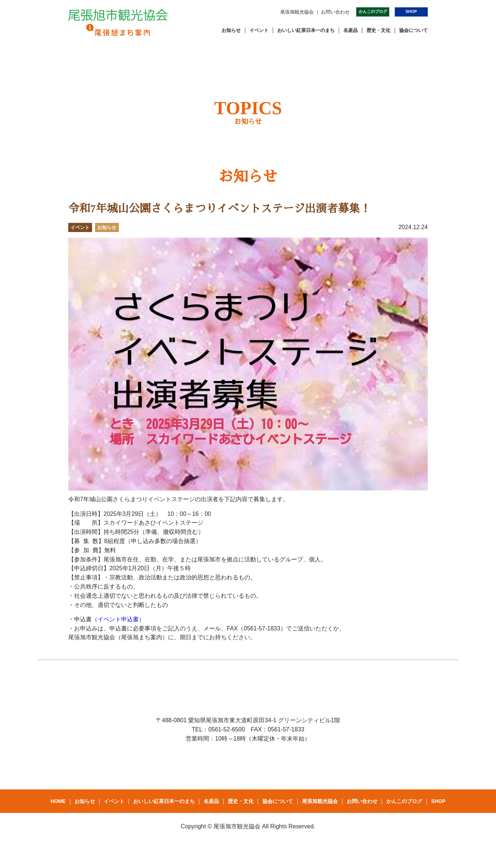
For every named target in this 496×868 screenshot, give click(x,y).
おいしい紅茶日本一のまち (306, 30)
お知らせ (231, 30)
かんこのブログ (373, 11)
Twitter (241, 11)
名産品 (351, 30)
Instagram (255, 11)
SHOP (411, 11)
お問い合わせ (335, 12)
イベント (259, 30)
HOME (58, 801)
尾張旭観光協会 (297, 12)
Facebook (226, 11)
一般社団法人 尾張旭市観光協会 (118, 23)
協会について (413, 30)
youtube (270, 11)
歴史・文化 (378, 30)
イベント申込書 (118, 619)
